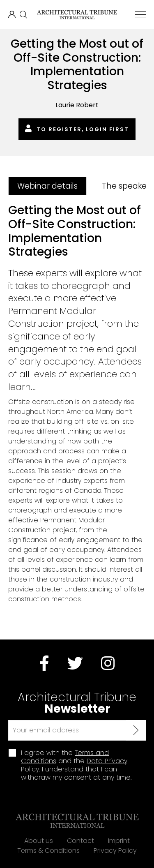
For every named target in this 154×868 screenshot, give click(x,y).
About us (39, 841)
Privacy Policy (115, 851)
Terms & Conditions (48, 851)
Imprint (119, 841)
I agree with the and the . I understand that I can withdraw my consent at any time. (76, 765)
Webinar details (47, 186)
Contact (80, 841)
